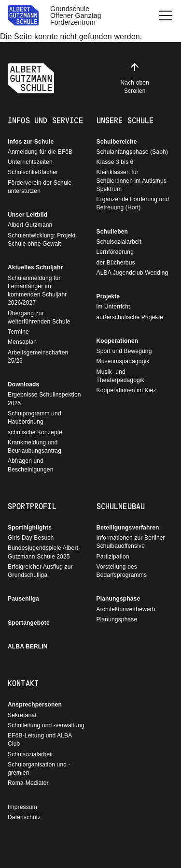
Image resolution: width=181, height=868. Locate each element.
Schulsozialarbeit (119, 242)
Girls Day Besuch (31, 538)
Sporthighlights (30, 528)
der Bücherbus (116, 263)
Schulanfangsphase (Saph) (132, 152)
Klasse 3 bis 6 (115, 162)
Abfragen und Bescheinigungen (30, 465)
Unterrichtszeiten (30, 162)
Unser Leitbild (28, 215)
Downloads (23, 384)
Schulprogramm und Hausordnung (35, 418)
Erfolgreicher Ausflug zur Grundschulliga (40, 571)
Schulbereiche (117, 142)
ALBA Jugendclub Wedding (132, 273)
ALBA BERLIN (28, 647)
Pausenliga (23, 599)
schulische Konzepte (35, 432)
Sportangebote (29, 623)
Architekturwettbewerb (126, 609)
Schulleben (112, 232)
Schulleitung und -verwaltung (46, 725)
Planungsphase (118, 599)
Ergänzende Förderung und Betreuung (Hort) (133, 203)
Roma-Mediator (28, 783)
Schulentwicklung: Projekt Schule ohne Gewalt (42, 240)
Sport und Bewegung (124, 351)
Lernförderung (115, 252)
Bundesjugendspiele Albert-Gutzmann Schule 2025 (44, 552)
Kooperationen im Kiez (126, 390)
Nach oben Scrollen (135, 78)
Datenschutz (24, 817)
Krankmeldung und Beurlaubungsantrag (35, 447)
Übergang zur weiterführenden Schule (39, 317)
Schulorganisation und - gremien (39, 769)
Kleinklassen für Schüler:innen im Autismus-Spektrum (133, 181)
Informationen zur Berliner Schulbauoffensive (131, 542)
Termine (18, 332)
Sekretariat (22, 715)
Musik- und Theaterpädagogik (120, 376)
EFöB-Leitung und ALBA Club (40, 740)
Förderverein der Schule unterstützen (40, 187)
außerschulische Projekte (130, 317)
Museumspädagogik (123, 361)
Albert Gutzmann (30, 225)
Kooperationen (118, 341)
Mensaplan (22, 342)
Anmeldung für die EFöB (40, 152)
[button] (166, 15)
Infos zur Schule (31, 142)
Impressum (22, 807)
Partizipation (113, 557)
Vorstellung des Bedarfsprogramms (122, 571)
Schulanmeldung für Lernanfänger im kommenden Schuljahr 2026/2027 (37, 291)
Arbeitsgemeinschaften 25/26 (38, 357)
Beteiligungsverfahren (128, 528)
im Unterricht (113, 307)
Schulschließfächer (33, 172)
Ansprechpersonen (35, 705)
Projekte (108, 296)
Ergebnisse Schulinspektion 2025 (44, 399)
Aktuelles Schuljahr (35, 267)
